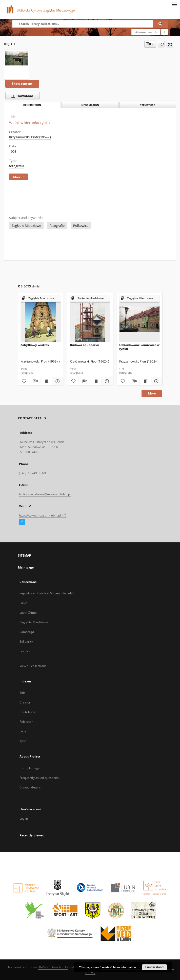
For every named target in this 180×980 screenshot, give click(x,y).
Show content (22, 84)
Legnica (25, 651)
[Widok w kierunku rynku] (16, 58)
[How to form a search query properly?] (165, 32)
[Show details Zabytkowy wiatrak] (57, 381)
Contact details (30, 787)
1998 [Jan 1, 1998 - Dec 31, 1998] (13, 152)
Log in (24, 819)
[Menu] (174, 4)
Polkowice (81, 226)
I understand (154, 967)
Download (21, 96)
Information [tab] (90, 105)
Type (23, 741)
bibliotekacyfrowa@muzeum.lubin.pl (45, 494)
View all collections (33, 666)
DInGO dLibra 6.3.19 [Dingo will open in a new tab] (53, 967)
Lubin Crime (28, 613)
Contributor (28, 712)
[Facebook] (22, 522)
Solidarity (26, 641)
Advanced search (146, 32)
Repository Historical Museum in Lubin (47, 593)
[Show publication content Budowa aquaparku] (96, 381)
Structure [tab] (148, 105)
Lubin (23, 603)
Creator (25, 702)
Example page (30, 768)
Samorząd (27, 632)
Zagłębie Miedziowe (26, 226)
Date (23, 731)
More (152, 393)
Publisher (26, 722)
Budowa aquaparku (85, 345)
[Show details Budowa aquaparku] (106, 381)
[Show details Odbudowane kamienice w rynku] (156, 381)
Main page (26, 567)
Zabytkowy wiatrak (35, 345)
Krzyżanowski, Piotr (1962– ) (30, 137)
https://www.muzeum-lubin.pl (43, 515)
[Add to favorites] (161, 44)
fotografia (17, 166)
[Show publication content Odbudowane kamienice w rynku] (145, 381)
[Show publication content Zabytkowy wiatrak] (46, 381)
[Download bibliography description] (35, 381)
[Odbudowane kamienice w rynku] (139, 319)
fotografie (57, 226)
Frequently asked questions (39, 778)
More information (125, 967)
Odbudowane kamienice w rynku (139, 347)
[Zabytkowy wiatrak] (41, 319)
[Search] (161, 24)
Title (23, 693)
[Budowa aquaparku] (90, 319)
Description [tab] (32, 105)
